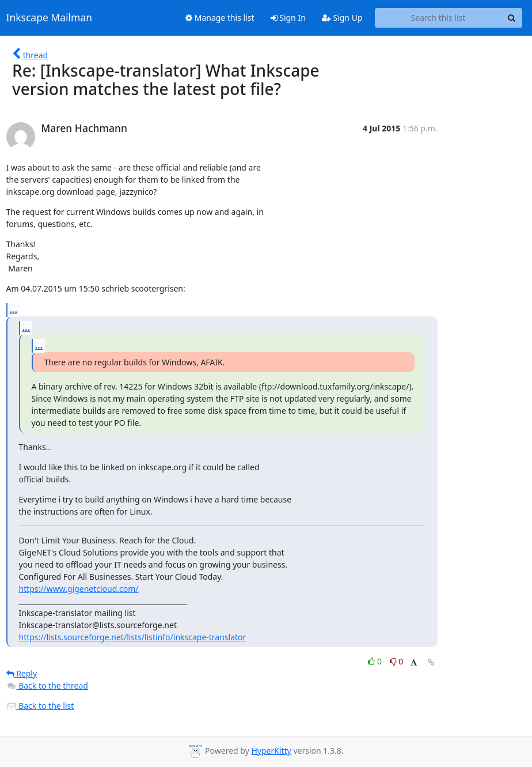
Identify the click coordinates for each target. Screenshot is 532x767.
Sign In (288, 18)
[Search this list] (438, 18)
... (14, 309)
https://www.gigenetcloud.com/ (79, 589)
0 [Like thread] (376, 661)
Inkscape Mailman (50, 18)
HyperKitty (271, 751)
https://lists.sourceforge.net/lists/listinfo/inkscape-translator (133, 637)
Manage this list (220, 18)
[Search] (512, 18)
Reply (22, 673)
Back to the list (40, 706)
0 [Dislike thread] (397, 661)
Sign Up (342, 18)
